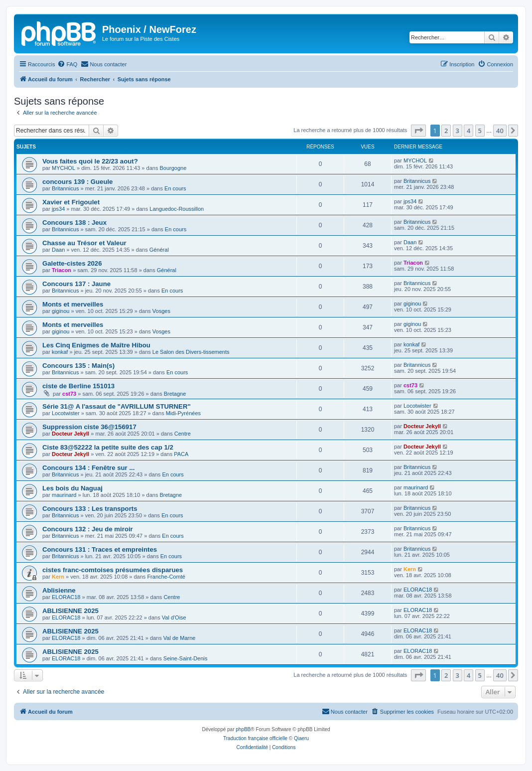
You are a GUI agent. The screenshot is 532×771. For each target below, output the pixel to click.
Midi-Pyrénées (183, 413)
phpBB (243, 729)
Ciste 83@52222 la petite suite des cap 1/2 (108, 447)
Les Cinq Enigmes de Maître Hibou (96, 345)
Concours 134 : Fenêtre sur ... (88, 468)
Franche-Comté (166, 577)
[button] (418, 131)
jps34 (58, 209)
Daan (58, 250)
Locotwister (66, 413)
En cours (175, 188)
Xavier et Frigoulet (71, 202)
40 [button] (500, 131)
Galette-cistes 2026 (72, 263)
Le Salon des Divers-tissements (191, 352)
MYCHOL (64, 168)
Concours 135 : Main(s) (78, 366)
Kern (58, 577)
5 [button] (480, 131)
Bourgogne (173, 168)
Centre (183, 434)
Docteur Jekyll (70, 434)
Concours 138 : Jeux (74, 223)
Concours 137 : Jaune (76, 284)
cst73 (69, 394)
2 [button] (446, 131)
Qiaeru (301, 738)
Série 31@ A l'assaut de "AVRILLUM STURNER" (117, 406)
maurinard (64, 495)
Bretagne (175, 394)
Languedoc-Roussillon (177, 209)
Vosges (161, 311)
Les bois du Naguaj (72, 488)
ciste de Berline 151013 (78, 386)
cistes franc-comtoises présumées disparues (113, 570)
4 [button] (468, 131)
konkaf (60, 352)
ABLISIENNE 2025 (70, 611)
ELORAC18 (66, 597)
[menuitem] (67, 64)
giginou (61, 311)
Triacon (62, 270)
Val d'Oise (174, 617)
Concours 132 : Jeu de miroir (88, 529)
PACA (181, 454)
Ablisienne (59, 590)
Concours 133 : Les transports (90, 509)
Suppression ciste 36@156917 (89, 427)
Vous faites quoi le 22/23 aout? (90, 161)
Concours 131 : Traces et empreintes (100, 549)
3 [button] (458, 131)
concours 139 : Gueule (77, 182)
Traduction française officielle (255, 738)
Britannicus (65, 188)
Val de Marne (180, 638)
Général (159, 250)
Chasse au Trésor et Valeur (84, 243)
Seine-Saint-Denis (186, 658)
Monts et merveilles (73, 304)
